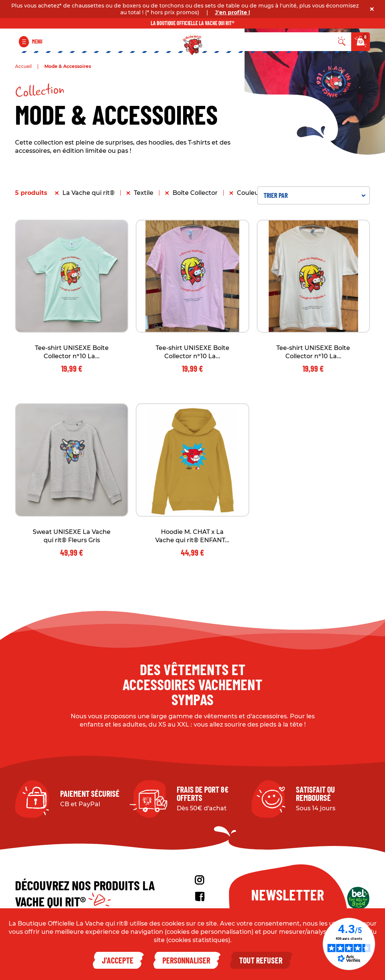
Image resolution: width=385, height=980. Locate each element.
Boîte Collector (195, 193)
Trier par (315, 195)
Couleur (249, 193)
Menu (37, 41)
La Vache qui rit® (89, 193)
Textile (144, 193)
